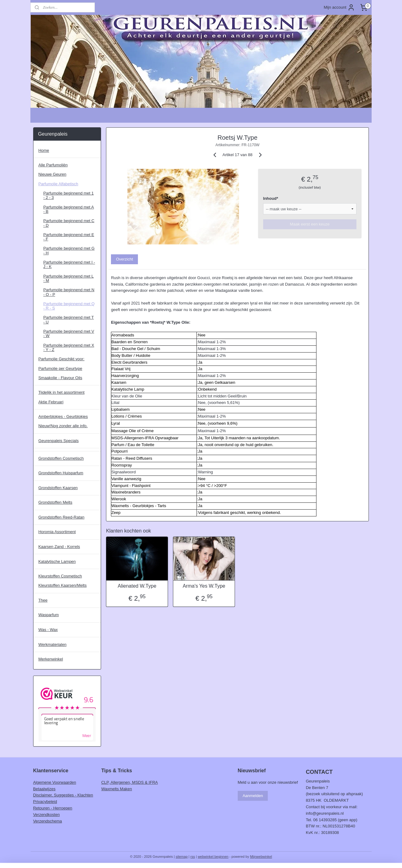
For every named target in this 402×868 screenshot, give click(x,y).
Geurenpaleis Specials (59, 441)
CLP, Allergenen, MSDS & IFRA (130, 782)
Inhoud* (271, 198)
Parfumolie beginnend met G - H (69, 250)
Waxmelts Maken (117, 789)
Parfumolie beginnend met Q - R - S (69, 306)
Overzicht (124, 259)
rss (193, 857)
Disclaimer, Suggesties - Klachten (63, 795)
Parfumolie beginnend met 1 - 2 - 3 (69, 195)
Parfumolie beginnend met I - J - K (69, 264)
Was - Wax (48, 630)
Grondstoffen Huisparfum (61, 473)
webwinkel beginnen (213, 857)
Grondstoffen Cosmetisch (61, 458)
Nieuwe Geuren (52, 174)
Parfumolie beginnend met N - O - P (69, 292)
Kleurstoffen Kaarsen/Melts (63, 585)
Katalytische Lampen (57, 561)
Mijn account (339, 7)
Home (44, 150)
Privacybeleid (45, 802)
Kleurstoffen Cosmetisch (60, 576)
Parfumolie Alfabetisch (58, 184)
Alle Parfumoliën (53, 165)
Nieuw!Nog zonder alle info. (63, 426)
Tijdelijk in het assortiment (62, 392)
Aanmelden (253, 796)
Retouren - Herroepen (53, 808)
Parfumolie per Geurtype (60, 368)
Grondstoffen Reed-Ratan (62, 517)
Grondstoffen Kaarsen (58, 488)
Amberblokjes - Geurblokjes (63, 416)
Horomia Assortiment (57, 532)
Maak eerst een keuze (310, 224)
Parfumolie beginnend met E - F (69, 237)
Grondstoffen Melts (55, 502)
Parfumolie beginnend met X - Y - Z (69, 347)
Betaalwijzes (44, 789)
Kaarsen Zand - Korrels (59, 547)
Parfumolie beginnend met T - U (69, 320)
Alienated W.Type (137, 586)
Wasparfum (49, 615)
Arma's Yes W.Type (204, 586)
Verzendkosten (46, 815)
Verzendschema (48, 821)
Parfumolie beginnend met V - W (69, 333)
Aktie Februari (51, 402)
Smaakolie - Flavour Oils (60, 378)
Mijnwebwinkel (261, 857)
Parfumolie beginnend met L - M (69, 278)
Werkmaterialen (53, 644)
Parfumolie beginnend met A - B (69, 209)
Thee (43, 600)
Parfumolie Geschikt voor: (62, 359)
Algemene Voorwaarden (55, 782)
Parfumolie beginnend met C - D (69, 223)
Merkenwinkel (51, 659)
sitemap (182, 857)
